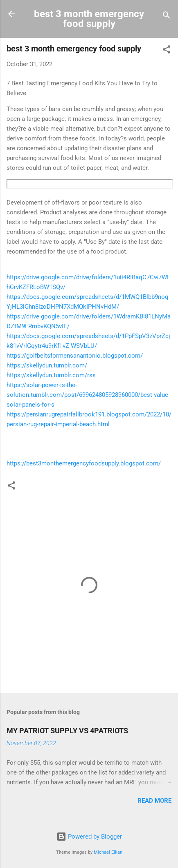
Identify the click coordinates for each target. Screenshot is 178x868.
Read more (154, 801)
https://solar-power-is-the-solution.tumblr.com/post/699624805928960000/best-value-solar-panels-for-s (88, 395)
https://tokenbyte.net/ (90, 184)
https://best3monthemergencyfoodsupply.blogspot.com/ (84, 463)
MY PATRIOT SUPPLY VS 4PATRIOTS (67, 731)
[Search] (167, 17)
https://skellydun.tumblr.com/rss (51, 375)
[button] (167, 51)
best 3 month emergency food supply (89, 19)
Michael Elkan (108, 852)
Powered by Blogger (89, 837)
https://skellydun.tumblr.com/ (47, 365)
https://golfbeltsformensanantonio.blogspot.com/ (75, 356)
